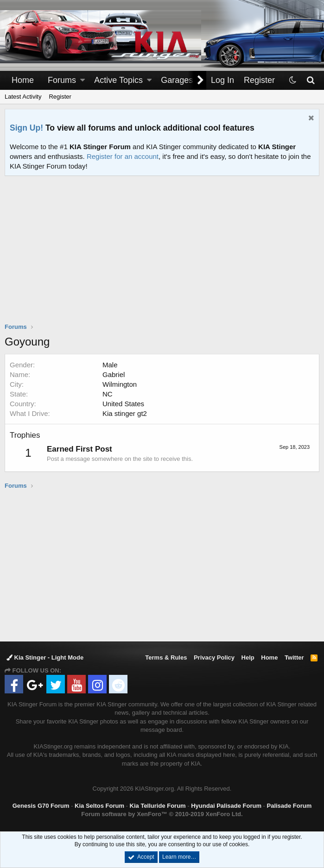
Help (248, 657)
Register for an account (123, 156)
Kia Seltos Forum (99, 806)
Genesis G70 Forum (41, 806)
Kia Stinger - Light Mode (45, 657)
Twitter (294, 657)
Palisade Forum (289, 806)
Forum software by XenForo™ (162, 814)
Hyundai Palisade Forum (226, 806)
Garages (177, 80)
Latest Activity (23, 97)
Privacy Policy (214, 657)
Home (23, 80)
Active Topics (118, 80)
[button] (83, 80)
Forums (62, 80)
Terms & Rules (166, 657)
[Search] (310, 80)
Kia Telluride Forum (158, 806)
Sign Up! (26, 128)
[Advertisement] (164, 255)
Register (60, 97)
